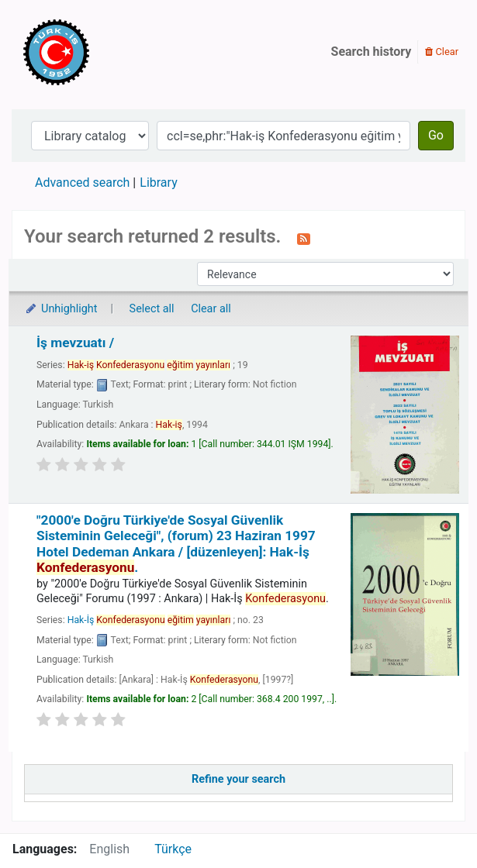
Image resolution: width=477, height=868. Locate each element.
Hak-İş (149, 620)
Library (158, 183)
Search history (372, 52)
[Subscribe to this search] (304, 238)
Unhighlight (61, 309)
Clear (442, 52)
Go (436, 135)
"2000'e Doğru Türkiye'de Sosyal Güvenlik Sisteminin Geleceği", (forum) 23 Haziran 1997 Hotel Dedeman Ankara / (176, 544)
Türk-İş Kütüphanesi (101, 52)
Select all (152, 309)
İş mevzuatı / (75, 343)
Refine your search (238, 779)
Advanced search (82, 183)
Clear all (211, 309)
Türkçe (173, 849)
